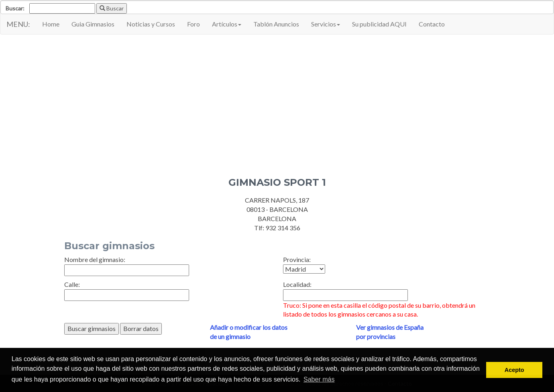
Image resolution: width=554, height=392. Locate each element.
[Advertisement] (277, 117)
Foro (193, 24)
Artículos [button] (227, 24)
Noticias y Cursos (151, 24)
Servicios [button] (326, 24)
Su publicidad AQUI (379, 24)
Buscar (112, 8)
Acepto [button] (514, 370)
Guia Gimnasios (93, 24)
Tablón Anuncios (276, 24)
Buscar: (15, 8)
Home (51, 24)
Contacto (432, 24)
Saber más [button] (319, 379)
